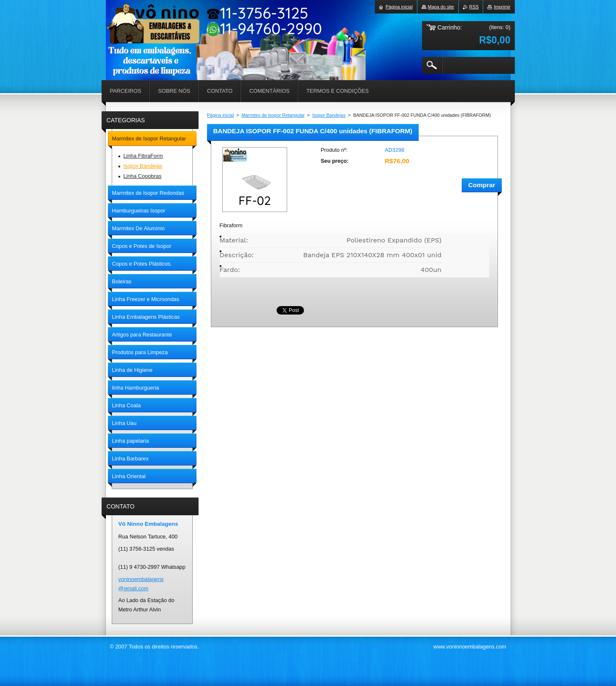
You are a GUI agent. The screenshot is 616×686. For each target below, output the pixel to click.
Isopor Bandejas (329, 115)
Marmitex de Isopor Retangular (273, 115)
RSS (474, 7)
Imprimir (502, 7)
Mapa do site (441, 7)
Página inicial (221, 115)
